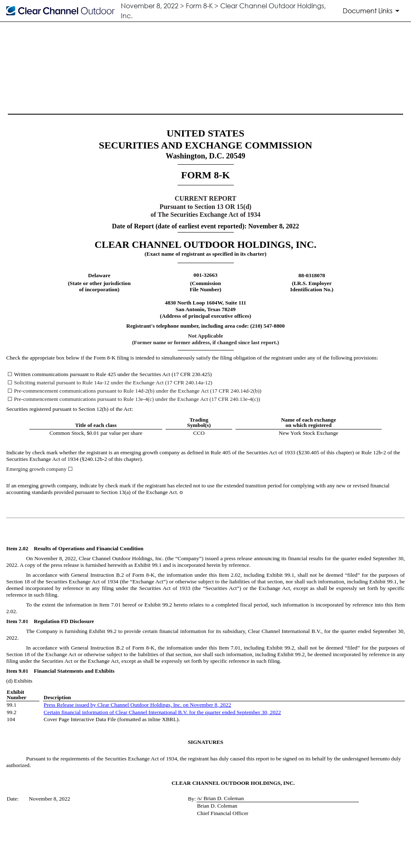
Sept (242, 712)
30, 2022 (271, 712)
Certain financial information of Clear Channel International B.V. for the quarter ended (140, 712)
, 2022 (224, 705)
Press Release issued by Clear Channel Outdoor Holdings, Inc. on (117, 705)
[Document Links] (373, 11)
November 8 (204, 705)
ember (253, 712)
